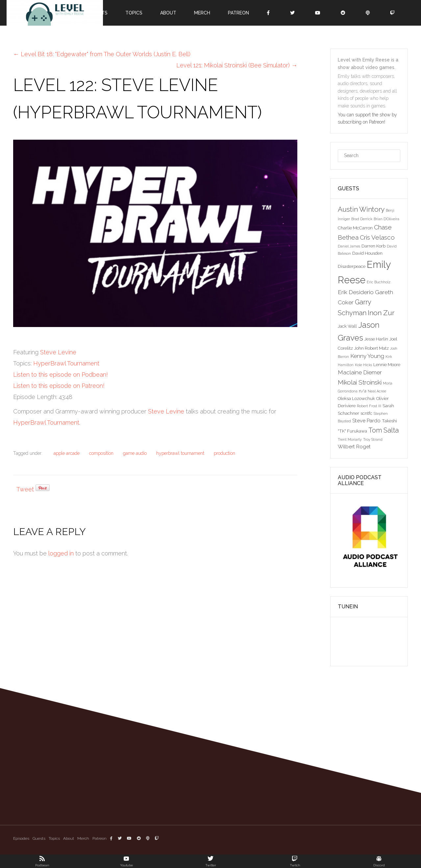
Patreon (238, 13)
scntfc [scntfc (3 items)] (366, 413)
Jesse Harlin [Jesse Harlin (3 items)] (376, 339)
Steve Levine (58, 352)
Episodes (21, 838)
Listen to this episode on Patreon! (59, 386)
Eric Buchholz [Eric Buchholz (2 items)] (379, 282)
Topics (134, 13)
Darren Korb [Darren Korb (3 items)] (373, 246)
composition (101, 453)
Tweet (25, 489)
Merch (202, 13)
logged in (61, 553)
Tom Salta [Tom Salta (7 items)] (384, 430)
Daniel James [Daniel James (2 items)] (349, 246)
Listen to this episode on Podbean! (61, 375)
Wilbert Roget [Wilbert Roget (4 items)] (354, 446)
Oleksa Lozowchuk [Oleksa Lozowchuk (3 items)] (356, 398)
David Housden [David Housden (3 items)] (367, 253)
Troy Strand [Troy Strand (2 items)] (373, 439)
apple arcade (67, 453)
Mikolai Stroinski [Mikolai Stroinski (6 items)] (360, 382)
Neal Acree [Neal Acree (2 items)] (377, 391)
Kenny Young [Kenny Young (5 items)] (367, 356)
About (168, 13)
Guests (39, 838)
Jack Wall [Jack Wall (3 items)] (347, 326)
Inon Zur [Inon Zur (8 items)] (381, 313)
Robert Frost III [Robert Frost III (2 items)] (369, 406)
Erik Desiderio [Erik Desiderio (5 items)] (356, 292)
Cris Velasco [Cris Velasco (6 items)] (377, 237)
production (224, 453)
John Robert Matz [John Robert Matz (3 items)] (371, 348)
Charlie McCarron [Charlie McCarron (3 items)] (355, 228)
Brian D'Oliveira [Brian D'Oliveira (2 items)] (386, 219)
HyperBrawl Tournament (66, 363)
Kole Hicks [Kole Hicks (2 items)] (363, 365)
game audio (135, 453)
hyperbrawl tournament (180, 453)
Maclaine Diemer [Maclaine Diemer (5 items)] (360, 372)
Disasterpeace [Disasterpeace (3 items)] (352, 266)
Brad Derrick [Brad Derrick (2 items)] (362, 219)
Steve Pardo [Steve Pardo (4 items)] (366, 421)
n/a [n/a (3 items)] (363, 391)
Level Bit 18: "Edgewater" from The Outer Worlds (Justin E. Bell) (102, 54)
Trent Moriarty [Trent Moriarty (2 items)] (350, 439)
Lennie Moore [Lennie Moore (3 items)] (387, 364)
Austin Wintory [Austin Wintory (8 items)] (361, 209)
